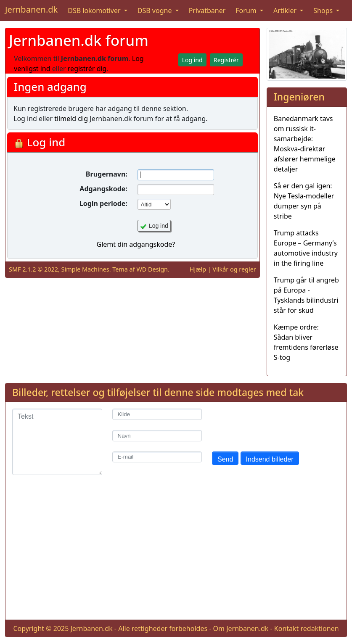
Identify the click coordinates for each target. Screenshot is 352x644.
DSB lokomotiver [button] (95, 11)
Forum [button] (247, 11)
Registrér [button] (226, 60)
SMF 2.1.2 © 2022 (33, 269)
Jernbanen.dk (31, 9)
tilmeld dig (71, 119)
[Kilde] (157, 414)
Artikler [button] (286, 11)
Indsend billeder (270, 459)
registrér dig (87, 69)
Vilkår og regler (234, 269)
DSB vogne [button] (156, 11)
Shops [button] (324, 11)
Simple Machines (85, 269)
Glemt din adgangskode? (136, 244)
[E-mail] (157, 457)
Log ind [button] (192, 60)
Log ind (159, 226)
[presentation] (276, 425)
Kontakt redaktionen (307, 628)
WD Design (152, 269)
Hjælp (198, 269)
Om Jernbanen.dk (241, 628)
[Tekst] (57, 442)
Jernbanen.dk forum (79, 40)
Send (225, 459)
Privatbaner (207, 11)
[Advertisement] (176, 554)
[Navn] (157, 436)
